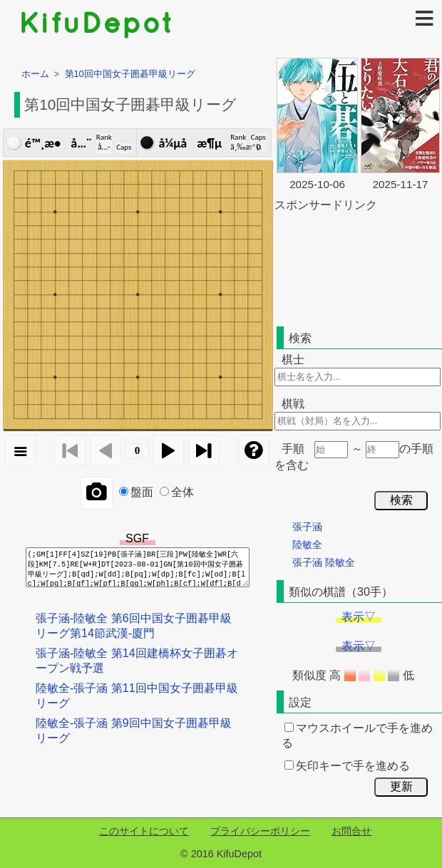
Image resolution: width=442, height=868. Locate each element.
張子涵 (307, 527)
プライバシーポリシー (260, 831)
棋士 (293, 360)
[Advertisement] (340, 267)
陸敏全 (307, 544)
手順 (293, 449)
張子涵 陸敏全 (324, 562)
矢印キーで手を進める (347, 766)
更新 (401, 786)
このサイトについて (144, 831)
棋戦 (293, 404)
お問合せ (351, 831)
